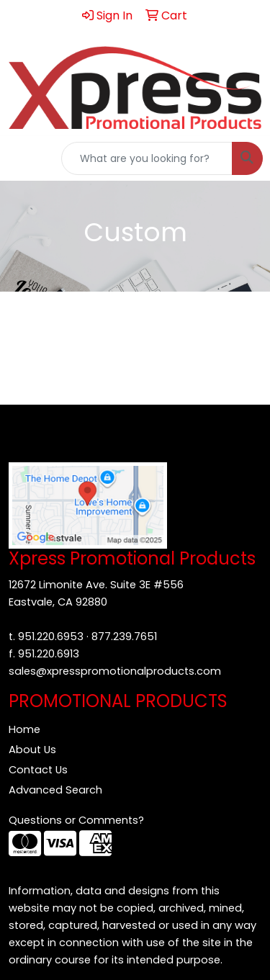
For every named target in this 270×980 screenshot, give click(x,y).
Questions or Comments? (76, 820)
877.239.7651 (124, 637)
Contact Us (38, 770)
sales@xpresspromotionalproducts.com (115, 671)
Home (24, 729)
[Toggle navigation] (22, 158)
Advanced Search (55, 790)
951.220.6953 (51, 637)
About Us (32, 750)
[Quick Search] (147, 158)
